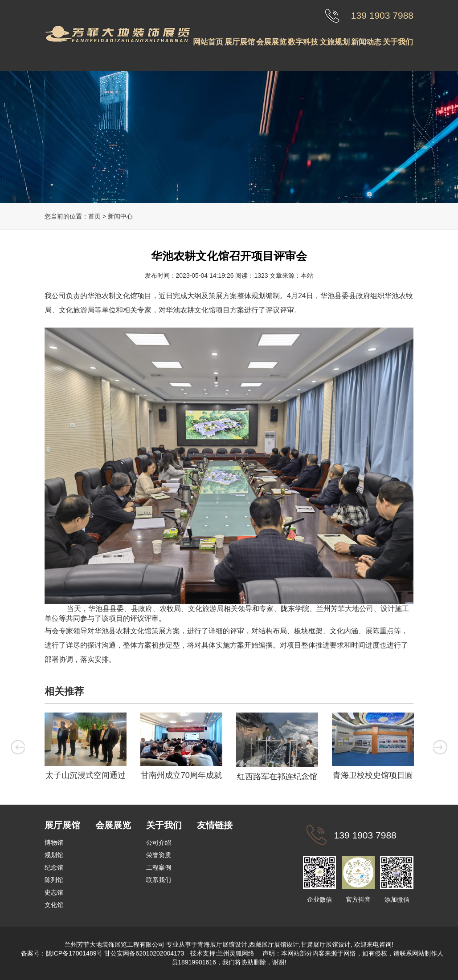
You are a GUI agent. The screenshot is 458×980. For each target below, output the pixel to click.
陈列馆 (54, 880)
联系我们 (159, 880)
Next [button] (441, 747)
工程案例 (159, 867)
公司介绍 (159, 842)
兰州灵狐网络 (237, 953)
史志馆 (54, 892)
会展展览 (271, 42)
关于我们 (398, 42)
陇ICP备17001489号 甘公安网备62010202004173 (115, 953)
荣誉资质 (159, 855)
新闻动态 (366, 42)
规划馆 (54, 855)
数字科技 (303, 42)
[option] (85, 749)
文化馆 (54, 905)
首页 (94, 216)
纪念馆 (54, 867)
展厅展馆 (240, 42)
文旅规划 (335, 42)
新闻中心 (120, 216)
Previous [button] (17, 747)
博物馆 (54, 842)
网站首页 (208, 42)
